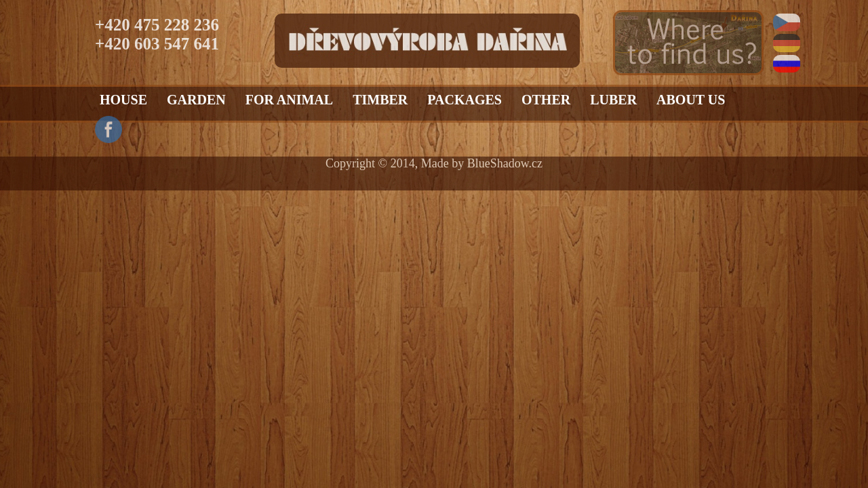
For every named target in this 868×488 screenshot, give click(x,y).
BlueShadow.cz (505, 163)
